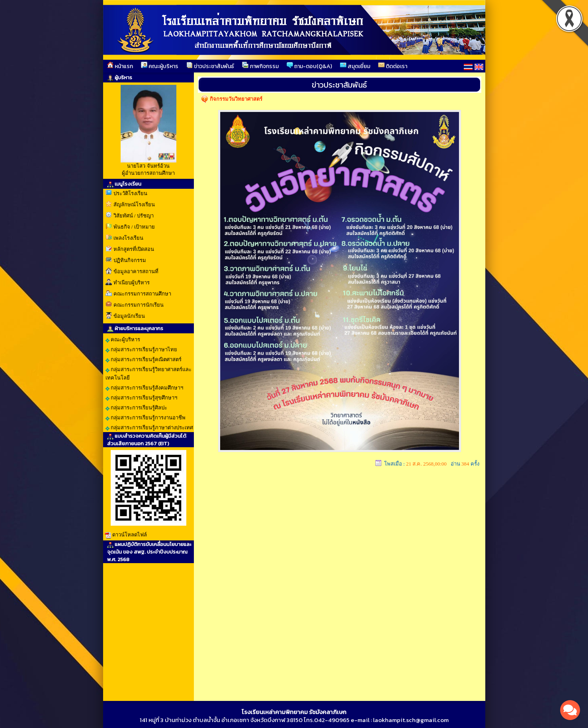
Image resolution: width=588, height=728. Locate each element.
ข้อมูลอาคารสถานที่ (136, 271)
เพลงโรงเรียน (128, 238)
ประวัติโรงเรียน (130, 193)
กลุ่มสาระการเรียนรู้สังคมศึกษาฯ (144, 388)
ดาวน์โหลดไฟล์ (130, 535)
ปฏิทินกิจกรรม (130, 260)
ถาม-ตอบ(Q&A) (309, 66)
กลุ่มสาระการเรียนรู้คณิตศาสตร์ (144, 360)
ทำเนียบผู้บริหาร (132, 283)
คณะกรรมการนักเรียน (139, 305)
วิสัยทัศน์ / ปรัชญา (134, 216)
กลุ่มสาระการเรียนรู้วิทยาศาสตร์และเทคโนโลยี (148, 374)
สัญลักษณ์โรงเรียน (134, 205)
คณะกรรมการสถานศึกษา (142, 294)
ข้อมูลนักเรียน (129, 316)
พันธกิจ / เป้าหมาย (134, 227)
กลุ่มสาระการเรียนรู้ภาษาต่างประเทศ (149, 428)
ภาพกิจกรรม (260, 66)
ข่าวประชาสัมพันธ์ (210, 66)
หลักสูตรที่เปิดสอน (134, 249)
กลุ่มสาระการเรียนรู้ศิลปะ (136, 408)
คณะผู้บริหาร (160, 66)
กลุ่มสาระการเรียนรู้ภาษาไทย (141, 350)
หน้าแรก (120, 66)
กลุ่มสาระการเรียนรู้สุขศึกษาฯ (141, 398)
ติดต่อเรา (393, 66)
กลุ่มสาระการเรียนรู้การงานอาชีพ (146, 418)
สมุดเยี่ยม (355, 66)
